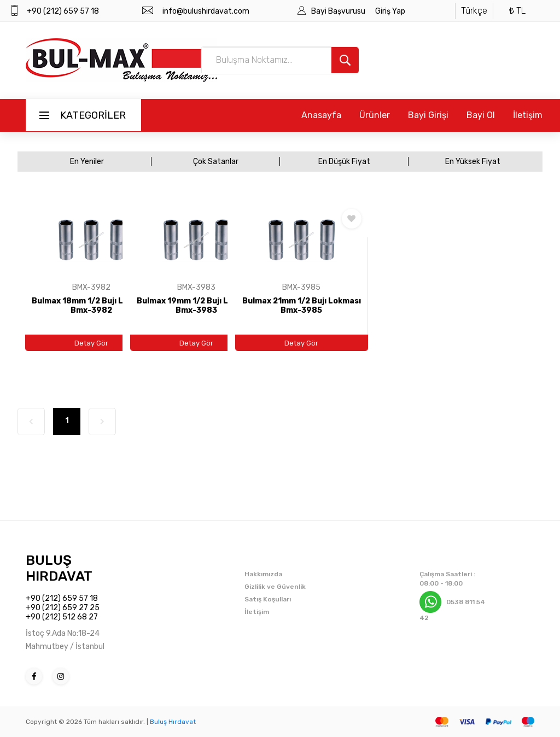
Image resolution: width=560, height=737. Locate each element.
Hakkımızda (263, 574)
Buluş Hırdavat (173, 722)
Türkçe (474, 11)
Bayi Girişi (428, 115)
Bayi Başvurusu (339, 11)
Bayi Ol (481, 115)
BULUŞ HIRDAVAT (59, 568)
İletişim (528, 115)
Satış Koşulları (268, 599)
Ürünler (375, 115)
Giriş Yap (390, 11)
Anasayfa (321, 115)
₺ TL (517, 11)
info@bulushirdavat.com (206, 11)
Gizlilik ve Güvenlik (275, 587)
